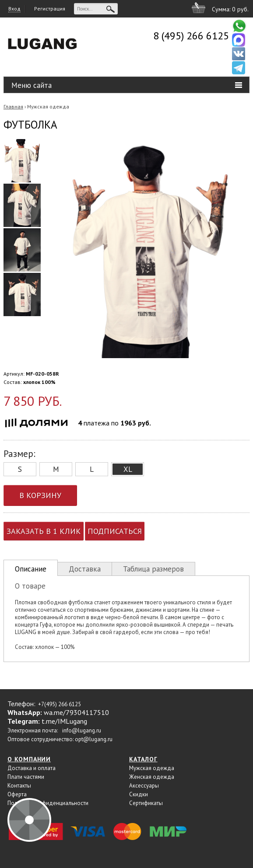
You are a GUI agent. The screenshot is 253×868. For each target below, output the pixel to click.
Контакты (19, 786)
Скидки (139, 794)
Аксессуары (144, 786)
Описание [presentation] (31, 569)
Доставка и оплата (32, 768)
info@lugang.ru (82, 730)
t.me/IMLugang (64, 721)
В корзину (40, 495)
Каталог (143, 759)
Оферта (17, 794)
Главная (13, 106)
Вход (14, 9)
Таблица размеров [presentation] (153, 569)
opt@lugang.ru (94, 739)
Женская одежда (152, 777)
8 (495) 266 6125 (191, 36)
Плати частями (26, 777)
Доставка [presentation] (85, 569)
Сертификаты (146, 803)
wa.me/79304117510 (76, 712)
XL (128, 469)
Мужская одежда (48, 106)
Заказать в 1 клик (44, 531)
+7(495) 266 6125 (60, 704)
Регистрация (50, 9)
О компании (29, 759)
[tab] (31, 568)
